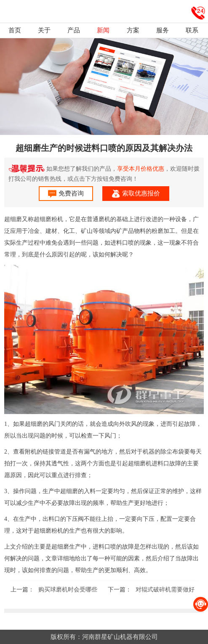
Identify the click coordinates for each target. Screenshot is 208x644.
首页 (15, 30)
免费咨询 (66, 194)
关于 (44, 30)
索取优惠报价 (136, 194)
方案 (133, 30)
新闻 (103, 30)
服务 (163, 30)
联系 (192, 30)
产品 (74, 30)
